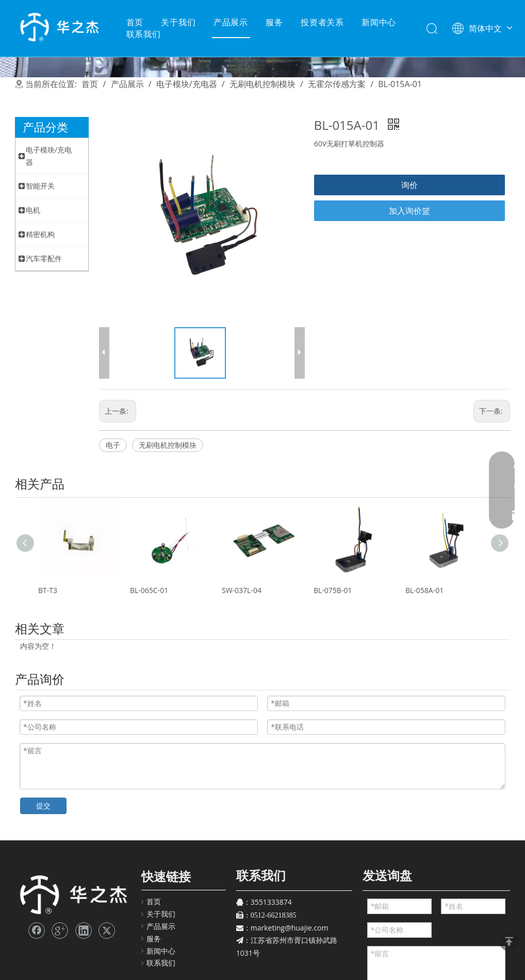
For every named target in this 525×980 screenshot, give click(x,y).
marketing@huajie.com (290, 928)
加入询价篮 (409, 211)
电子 (113, 445)
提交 (43, 806)
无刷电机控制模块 (168, 445)
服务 (274, 22)
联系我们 (144, 34)
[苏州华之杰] (73, 895)
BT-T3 (48, 590)
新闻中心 (379, 22)
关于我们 (178, 22)
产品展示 (231, 22)
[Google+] (60, 931)
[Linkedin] (84, 931)
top (509, 941)
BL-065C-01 (149, 590)
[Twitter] (107, 931)
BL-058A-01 (424, 590)
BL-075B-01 (333, 590)
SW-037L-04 (242, 590)
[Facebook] (37, 931)
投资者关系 (322, 22)
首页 (135, 22)
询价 (409, 185)
